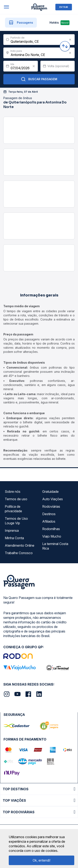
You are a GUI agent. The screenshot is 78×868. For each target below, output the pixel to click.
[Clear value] (34, 66)
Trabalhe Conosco (19, 553)
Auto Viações (53, 499)
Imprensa (12, 531)
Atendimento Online (20, 545)
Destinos (49, 514)
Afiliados (49, 521)
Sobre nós (13, 492)
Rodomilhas (51, 529)
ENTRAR (64, 7)
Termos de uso (16, 499)
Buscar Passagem (39, 79)
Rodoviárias (51, 506)
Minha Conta (14, 538)
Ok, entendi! (41, 860)
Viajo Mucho (52, 536)
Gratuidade (50, 492)
